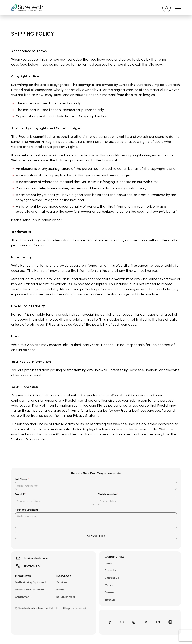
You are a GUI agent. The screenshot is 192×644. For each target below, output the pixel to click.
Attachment (23, 597)
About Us (111, 570)
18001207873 (28, 566)
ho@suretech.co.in (31, 558)
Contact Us (112, 578)
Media (109, 585)
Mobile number (108, 494)
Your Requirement (27, 510)
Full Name (22, 479)
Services (62, 582)
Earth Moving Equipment (31, 582)
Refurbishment (66, 597)
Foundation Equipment (30, 590)
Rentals (61, 590)
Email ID (21, 494)
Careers (109, 592)
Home (108, 563)
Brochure (110, 600)
